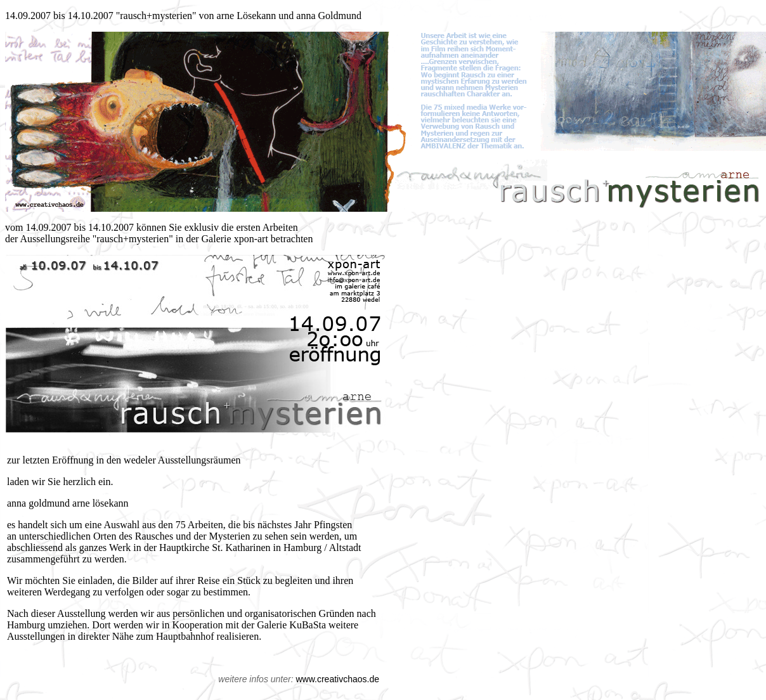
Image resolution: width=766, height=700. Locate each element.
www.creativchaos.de (337, 679)
